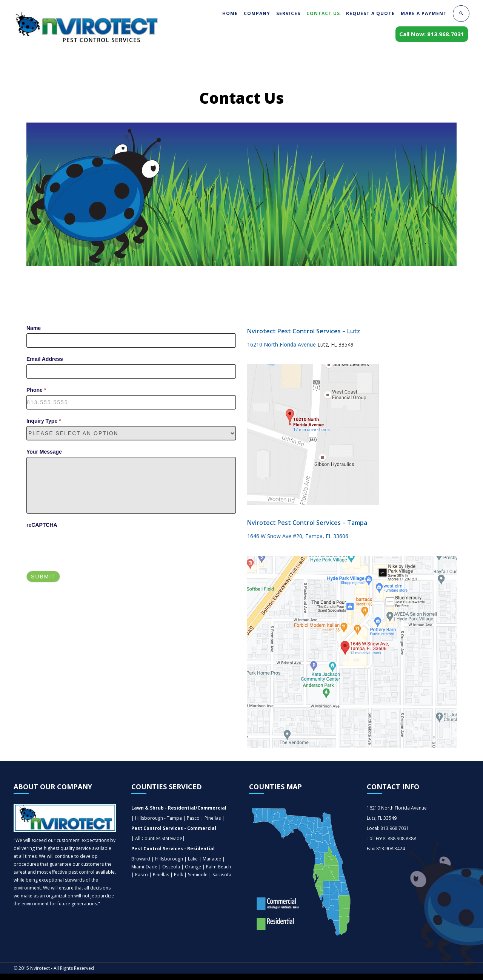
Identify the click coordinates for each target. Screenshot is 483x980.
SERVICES (288, 13)
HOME (230, 13)
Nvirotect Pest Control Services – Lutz (304, 331)
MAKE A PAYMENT (424, 13)
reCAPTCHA (42, 525)
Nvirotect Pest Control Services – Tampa (307, 523)
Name (34, 328)
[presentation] (84, 545)
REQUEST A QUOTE (370, 13)
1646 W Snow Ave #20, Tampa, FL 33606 (298, 536)
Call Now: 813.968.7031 (432, 34)
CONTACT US (323, 13)
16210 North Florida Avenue (282, 344)
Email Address (45, 359)
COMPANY (257, 13)
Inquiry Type (44, 421)
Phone (36, 390)
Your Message (44, 452)
